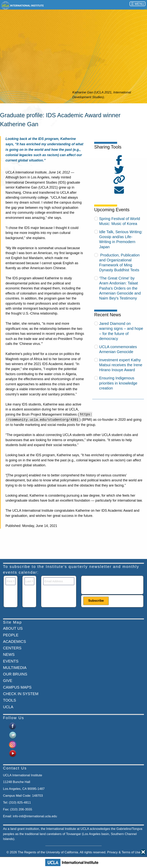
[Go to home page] (23, 5)
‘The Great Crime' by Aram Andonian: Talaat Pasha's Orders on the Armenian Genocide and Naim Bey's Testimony (120, 288)
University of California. (62, 852)
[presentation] (112, 585)
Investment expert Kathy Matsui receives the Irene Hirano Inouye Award (121, 365)
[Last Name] (29, 581)
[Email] (59, 581)
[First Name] (10, 581)
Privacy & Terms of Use (124, 852)
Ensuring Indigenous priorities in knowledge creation (118, 383)
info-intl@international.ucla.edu (35, 816)
